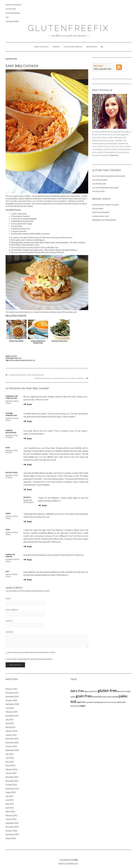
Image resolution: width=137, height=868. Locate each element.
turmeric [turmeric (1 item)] (106, 702)
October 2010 (11, 831)
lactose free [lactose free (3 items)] (97, 697)
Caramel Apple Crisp (101, 216)
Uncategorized (12, 21)
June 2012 (10, 758)
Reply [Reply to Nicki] (30, 465)
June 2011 (10, 800)
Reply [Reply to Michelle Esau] (30, 489)
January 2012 (11, 773)
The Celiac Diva (98, 191)
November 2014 (12, 697)
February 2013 (12, 731)
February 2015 (12, 689)
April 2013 (10, 723)
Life (7, 17)
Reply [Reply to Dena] (30, 547)
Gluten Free (11, 9)
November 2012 (12, 743)
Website (9, 621)
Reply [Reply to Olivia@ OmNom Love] (30, 421)
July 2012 (9, 754)
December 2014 (12, 693)
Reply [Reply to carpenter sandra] (30, 560)
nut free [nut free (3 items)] (115, 697)
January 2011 (11, 819)
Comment (9, 632)
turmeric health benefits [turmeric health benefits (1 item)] (117, 702)
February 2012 (12, 769)
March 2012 (10, 765)
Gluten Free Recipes (73, 47)
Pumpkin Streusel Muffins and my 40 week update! (59, 378)
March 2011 (10, 812)
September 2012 (12, 750)
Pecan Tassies (98, 209)
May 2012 (10, 762)
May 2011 (10, 804)
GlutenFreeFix (68, 28)
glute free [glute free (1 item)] (94, 691)
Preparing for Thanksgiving (104, 220)
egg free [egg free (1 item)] (87, 691)
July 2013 (9, 720)
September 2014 (12, 704)
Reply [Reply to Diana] (30, 522)
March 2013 (10, 727)
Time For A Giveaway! (101, 212)
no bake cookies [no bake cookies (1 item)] (107, 697)
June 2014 (10, 708)
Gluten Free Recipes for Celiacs (105, 188)
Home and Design (13, 13)
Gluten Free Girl (99, 184)
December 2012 (12, 739)
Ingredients (92, 47)
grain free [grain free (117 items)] (84, 696)
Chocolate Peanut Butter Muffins (26, 375)
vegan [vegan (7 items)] (82, 706)
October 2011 (11, 785)
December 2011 (12, 777)
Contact (56, 47)
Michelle (14, 356)
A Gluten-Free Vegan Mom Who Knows (109, 176)
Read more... (115, 155)
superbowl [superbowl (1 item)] (89, 702)
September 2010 (12, 834)
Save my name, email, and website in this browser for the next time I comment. (32, 652)
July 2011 (9, 796)
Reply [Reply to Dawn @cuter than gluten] (30, 404)
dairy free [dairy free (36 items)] (77, 691)
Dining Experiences (14, 5)
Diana (8, 513)
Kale (76, 860)
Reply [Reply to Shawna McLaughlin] (30, 438)
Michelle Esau (12, 473)
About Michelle (41, 47)
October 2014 (11, 700)
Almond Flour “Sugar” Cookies (105, 205)
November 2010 (12, 827)
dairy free (12, 360)
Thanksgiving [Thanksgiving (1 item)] (98, 702)
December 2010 (12, 823)
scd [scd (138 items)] (73, 701)
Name (8, 599)
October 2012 (11, 746)
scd (34, 360)
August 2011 (11, 792)
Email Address (12, 610)
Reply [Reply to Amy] (30, 580)
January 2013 (11, 735)
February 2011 (12, 815)
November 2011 (12, 781)
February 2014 (12, 712)
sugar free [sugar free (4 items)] (81, 702)
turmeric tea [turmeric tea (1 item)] (75, 706)
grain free (25, 360)
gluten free (19, 360)
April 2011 (10, 808)
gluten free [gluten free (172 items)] (107, 690)
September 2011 (12, 789)
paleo (31, 360)
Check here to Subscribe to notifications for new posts (29, 659)
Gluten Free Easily (100, 180)
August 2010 (11, 838)
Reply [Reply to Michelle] (44, 505)
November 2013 (12, 716)
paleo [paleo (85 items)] (123, 696)
